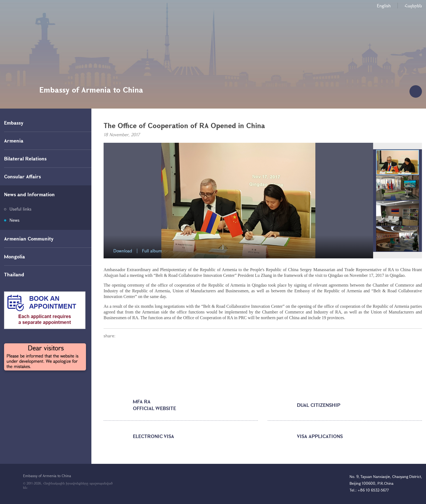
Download (123, 251)
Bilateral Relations (25, 159)
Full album (152, 251)
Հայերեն (413, 6)
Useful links (20, 209)
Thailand (14, 274)
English (384, 6)
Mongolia (15, 256)
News (15, 220)
